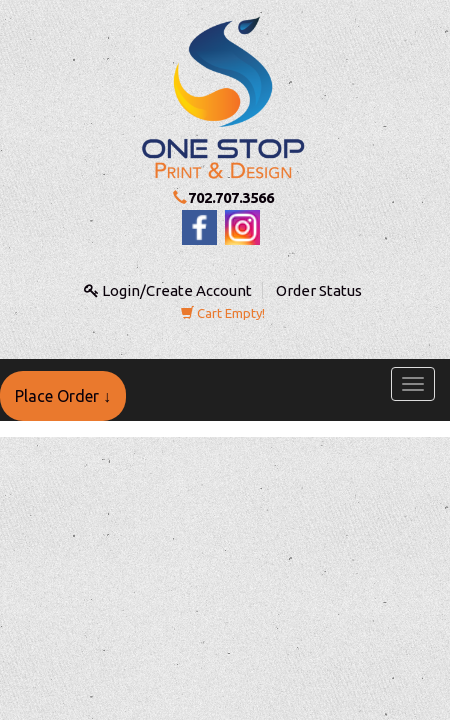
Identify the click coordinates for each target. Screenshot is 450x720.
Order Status (319, 290)
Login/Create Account (168, 290)
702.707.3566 (231, 197)
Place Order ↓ (63, 396)
